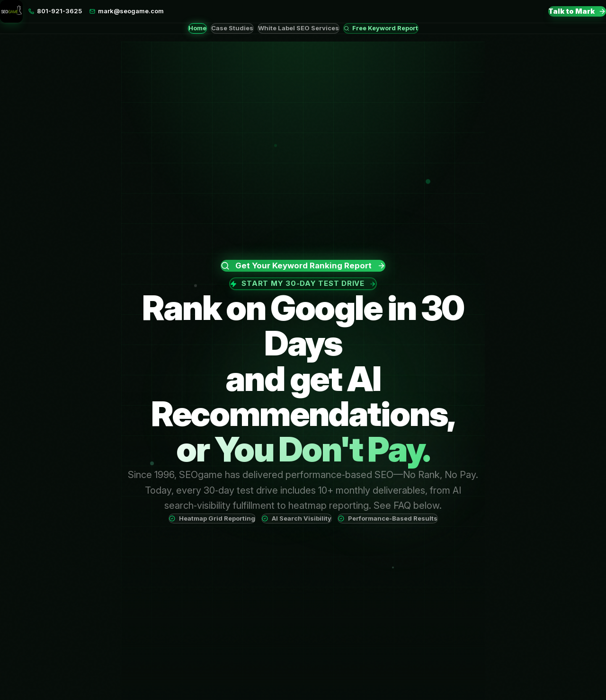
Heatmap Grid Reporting (212, 518)
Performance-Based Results (388, 518)
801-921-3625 (55, 11)
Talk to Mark (577, 11)
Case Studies (232, 28)
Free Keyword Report (381, 28)
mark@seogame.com (127, 11)
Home (197, 28)
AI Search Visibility (297, 518)
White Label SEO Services (299, 28)
